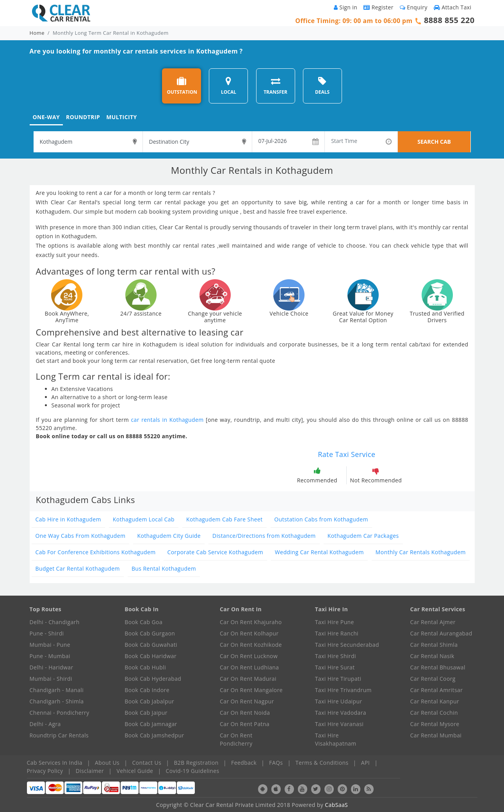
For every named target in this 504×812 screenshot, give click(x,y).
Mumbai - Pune (50, 645)
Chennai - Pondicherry (60, 713)
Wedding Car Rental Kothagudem (319, 552)
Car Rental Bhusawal (438, 667)
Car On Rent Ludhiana (249, 667)
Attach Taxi (453, 7)
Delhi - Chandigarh (55, 622)
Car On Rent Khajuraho (251, 622)
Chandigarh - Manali (57, 690)
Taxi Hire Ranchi (337, 633)
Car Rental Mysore (435, 724)
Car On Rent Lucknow (249, 656)
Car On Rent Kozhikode (251, 645)
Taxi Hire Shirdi (336, 656)
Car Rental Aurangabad (441, 633)
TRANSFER (275, 86)
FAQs (276, 763)
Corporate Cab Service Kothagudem (215, 552)
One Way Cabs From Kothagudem (81, 536)
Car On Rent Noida (245, 713)
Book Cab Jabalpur (149, 701)
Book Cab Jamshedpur (154, 735)
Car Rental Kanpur (435, 701)
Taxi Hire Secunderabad (347, 645)
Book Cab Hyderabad (153, 679)
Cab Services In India (55, 763)
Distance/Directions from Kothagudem (264, 536)
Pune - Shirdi (47, 633)
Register (378, 7)
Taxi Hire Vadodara (341, 713)
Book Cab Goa (143, 622)
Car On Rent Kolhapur (249, 633)
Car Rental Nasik (432, 656)
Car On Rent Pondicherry (236, 739)
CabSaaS (336, 805)
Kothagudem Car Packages (363, 536)
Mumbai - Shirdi (51, 679)
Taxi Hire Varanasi (339, 724)
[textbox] (88, 142)
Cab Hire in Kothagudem (68, 519)
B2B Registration (196, 763)
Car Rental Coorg (433, 679)
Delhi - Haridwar (52, 667)
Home (37, 33)
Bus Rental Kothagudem (164, 568)
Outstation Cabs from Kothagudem (321, 519)
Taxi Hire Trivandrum (343, 690)
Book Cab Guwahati (151, 645)
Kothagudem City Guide (169, 536)
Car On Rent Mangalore (251, 690)
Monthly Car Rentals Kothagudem (421, 552)
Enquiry (414, 7)
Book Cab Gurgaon (150, 633)
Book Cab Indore (147, 690)
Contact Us (147, 763)
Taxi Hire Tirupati (338, 679)
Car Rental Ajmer (433, 622)
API (365, 763)
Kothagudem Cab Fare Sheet (224, 519)
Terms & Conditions (322, 763)
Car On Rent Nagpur (247, 701)
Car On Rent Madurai (248, 679)
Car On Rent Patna (245, 724)
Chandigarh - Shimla (57, 701)
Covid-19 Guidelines (193, 771)
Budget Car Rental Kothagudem (78, 568)
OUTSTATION (182, 86)
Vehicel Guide (135, 771)
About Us (107, 763)
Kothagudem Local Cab (144, 519)
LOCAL (229, 86)
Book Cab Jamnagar (151, 724)
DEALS (322, 86)
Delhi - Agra (45, 724)
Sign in (345, 7)
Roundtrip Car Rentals (59, 735)
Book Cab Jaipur (146, 713)
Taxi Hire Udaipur (339, 701)
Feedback (244, 763)
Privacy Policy (45, 771)
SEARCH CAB (434, 142)
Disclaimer (90, 771)
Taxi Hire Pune (335, 622)
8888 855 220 (449, 20)
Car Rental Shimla (434, 645)
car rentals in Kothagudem (167, 420)
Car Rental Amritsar (437, 690)
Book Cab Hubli (145, 667)
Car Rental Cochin (434, 713)
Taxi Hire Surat (335, 667)
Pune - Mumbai (50, 656)
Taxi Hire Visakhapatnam (336, 739)
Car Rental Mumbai (436, 735)
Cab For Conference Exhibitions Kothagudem (96, 552)
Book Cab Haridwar (150, 656)
